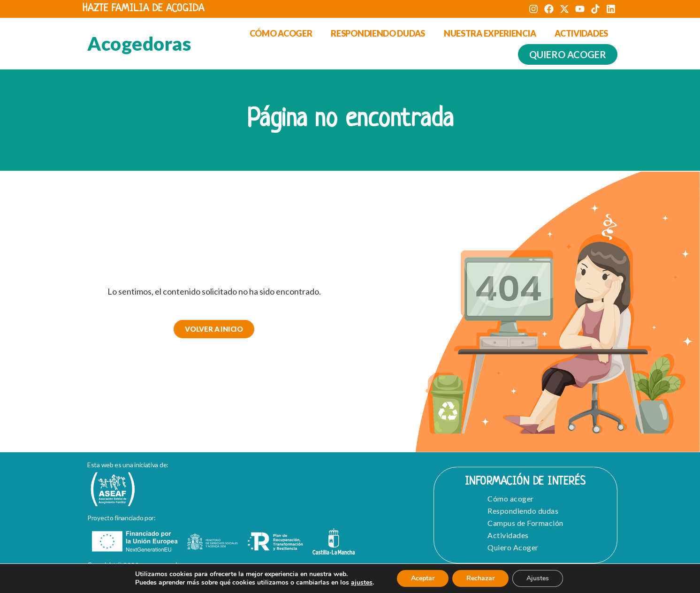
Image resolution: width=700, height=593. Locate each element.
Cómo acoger (281, 33)
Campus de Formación (525, 523)
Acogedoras (139, 44)
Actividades (581, 33)
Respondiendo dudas (378, 33)
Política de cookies (262, 584)
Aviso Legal (110, 584)
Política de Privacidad (180, 584)
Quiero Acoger (513, 547)
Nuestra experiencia (490, 33)
